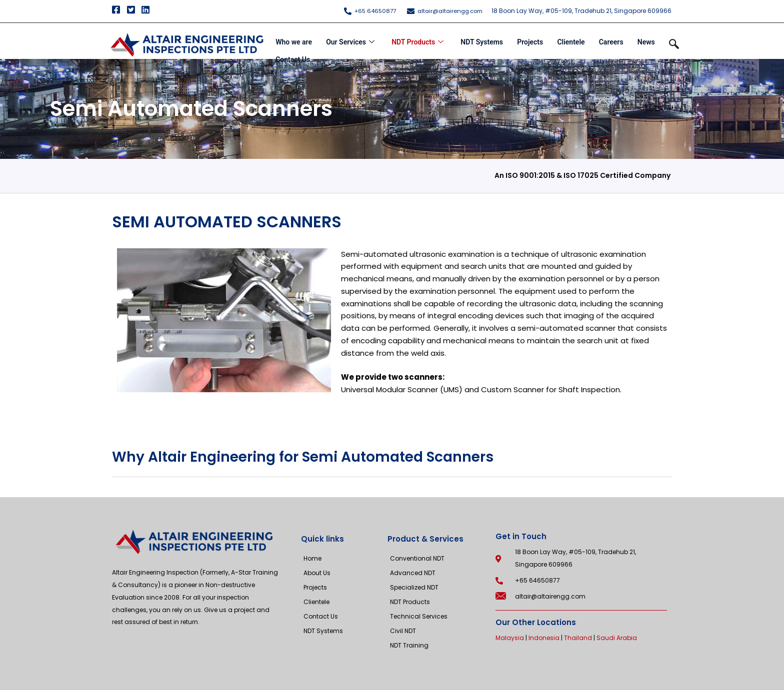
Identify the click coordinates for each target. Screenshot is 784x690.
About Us (317, 573)
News (648, 39)
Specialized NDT (414, 587)
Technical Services (419, 616)
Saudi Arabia (617, 638)
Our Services (349, 40)
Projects (530, 39)
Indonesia (544, 638)
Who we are (292, 39)
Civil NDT (403, 631)
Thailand (578, 638)
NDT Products (417, 40)
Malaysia (510, 638)
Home (312, 558)
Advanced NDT (413, 573)
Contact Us (291, 52)
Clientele (572, 39)
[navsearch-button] (674, 45)
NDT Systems (482, 39)
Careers (612, 39)
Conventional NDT (417, 558)
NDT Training (409, 645)
